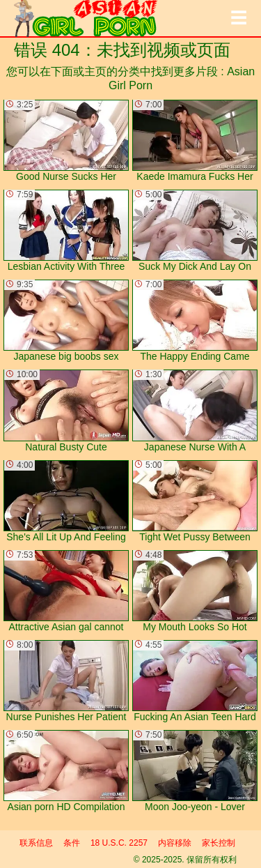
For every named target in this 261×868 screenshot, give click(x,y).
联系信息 (36, 843)
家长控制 (219, 843)
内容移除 (175, 843)
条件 (72, 843)
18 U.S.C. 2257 (119, 843)
